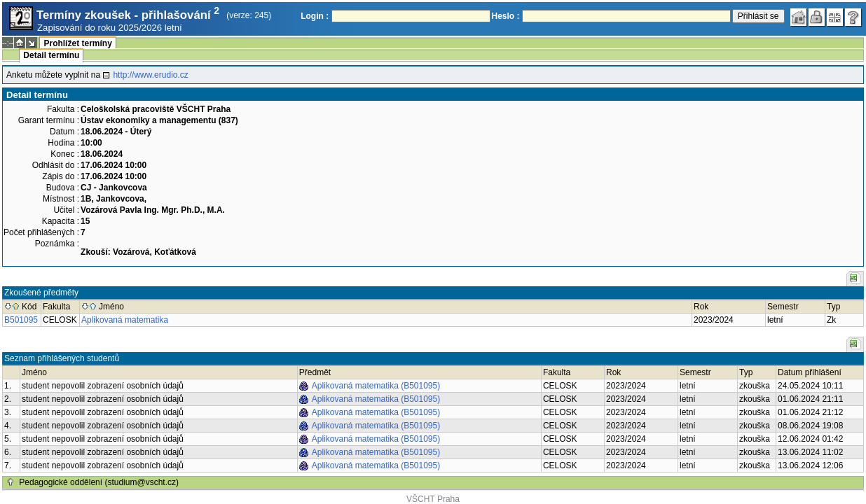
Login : (315, 16)
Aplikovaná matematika (125, 320)
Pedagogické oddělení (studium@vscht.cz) (99, 482)
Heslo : (506, 16)
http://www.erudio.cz (150, 75)
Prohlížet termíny (77, 43)
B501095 (21, 320)
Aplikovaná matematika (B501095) (376, 386)
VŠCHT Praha (433, 499)
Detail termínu (51, 55)
